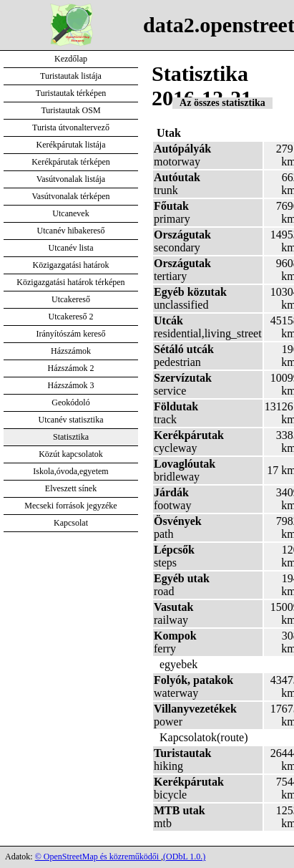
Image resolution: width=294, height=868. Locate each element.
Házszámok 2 (71, 368)
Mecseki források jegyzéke (70, 506)
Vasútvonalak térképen (71, 196)
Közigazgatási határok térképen (70, 282)
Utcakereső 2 (71, 317)
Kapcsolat (71, 523)
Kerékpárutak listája (71, 145)
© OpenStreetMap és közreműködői (98, 857)
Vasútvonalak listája (71, 179)
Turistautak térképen (71, 93)
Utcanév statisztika (71, 420)
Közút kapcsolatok (71, 454)
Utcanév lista (71, 248)
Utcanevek (70, 213)
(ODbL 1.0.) (184, 857)
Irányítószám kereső (71, 334)
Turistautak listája (71, 76)
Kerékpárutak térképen (71, 162)
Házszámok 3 (71, 385)
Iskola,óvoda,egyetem (70, 471)
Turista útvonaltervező (71, 127)
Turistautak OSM (70, 110)
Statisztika (71, 437)
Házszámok (71, 351)
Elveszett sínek (71, 488)
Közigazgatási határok (71, 265)
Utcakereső (71, 299)
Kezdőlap (71, 59)
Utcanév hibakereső (71, 231)
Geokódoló (70, 402)
